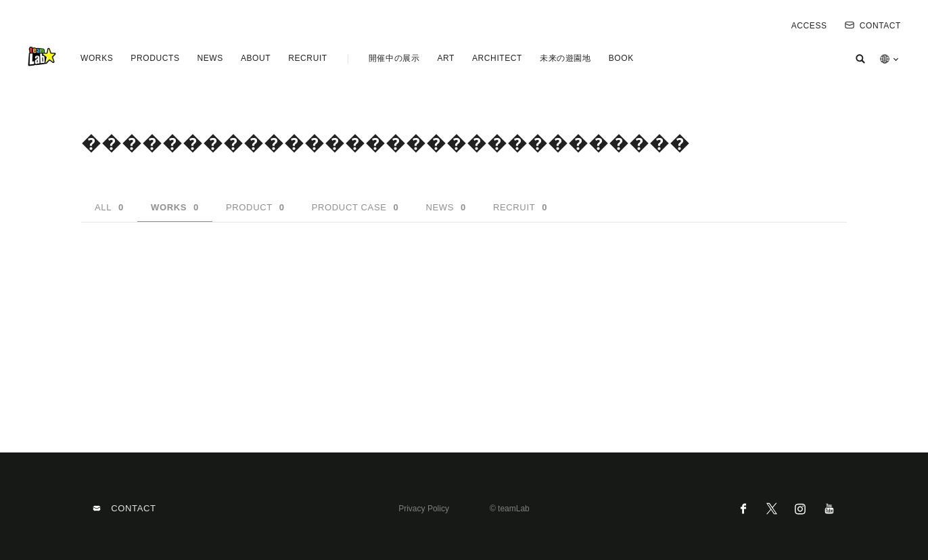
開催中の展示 (394, 58)
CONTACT (873, 26)
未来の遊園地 (565, 58)
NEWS (210, 58)
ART (446, 58)
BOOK (621, 58)
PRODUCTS (155, 58)
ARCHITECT (497, 58)
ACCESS (809, 26)
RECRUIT (308, 58)
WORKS (97, 58)
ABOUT (256, 58)
